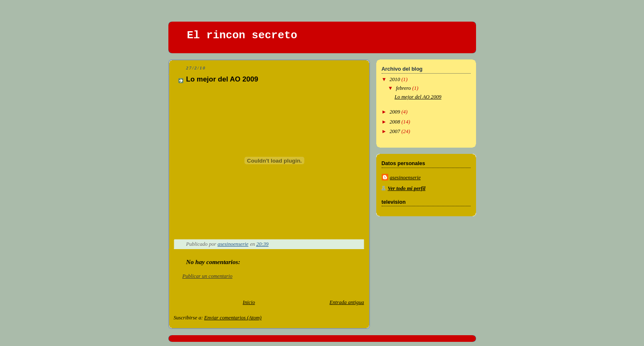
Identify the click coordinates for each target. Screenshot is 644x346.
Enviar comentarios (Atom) (233, 318)
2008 (395, 122)
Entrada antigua (347, 302)
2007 (395, 131)
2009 (395, 112)
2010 (395, 79)
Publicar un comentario (207, 276)
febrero (404, 88)
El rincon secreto (242, 35)
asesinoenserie (405, 178)
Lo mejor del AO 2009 (418, 97)
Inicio (249, 302)
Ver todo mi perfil (407, 188)
